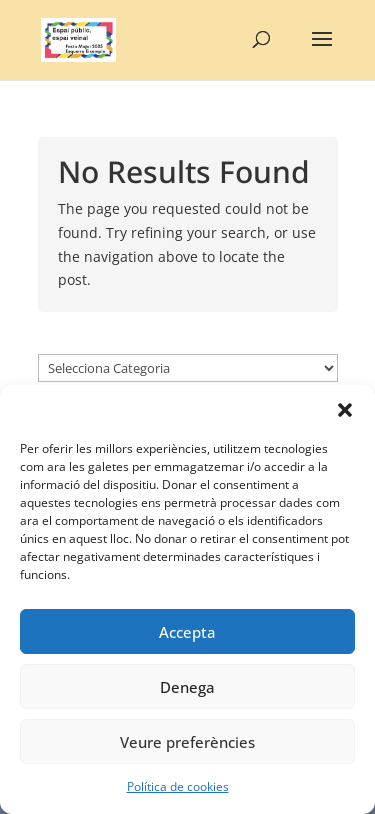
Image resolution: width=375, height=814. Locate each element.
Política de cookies (178, 786)
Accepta (187, 632)
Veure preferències (187, 742)
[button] (345, 410)
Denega (187, 687)
